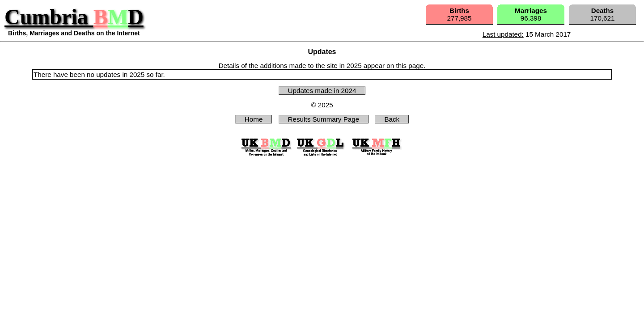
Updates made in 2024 (322, 91)
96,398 (531, 14)
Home (254, 119)
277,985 (460, 14)
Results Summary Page (324, 119)
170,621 (603, 14)
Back (392, 119)
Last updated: (503, 34)
